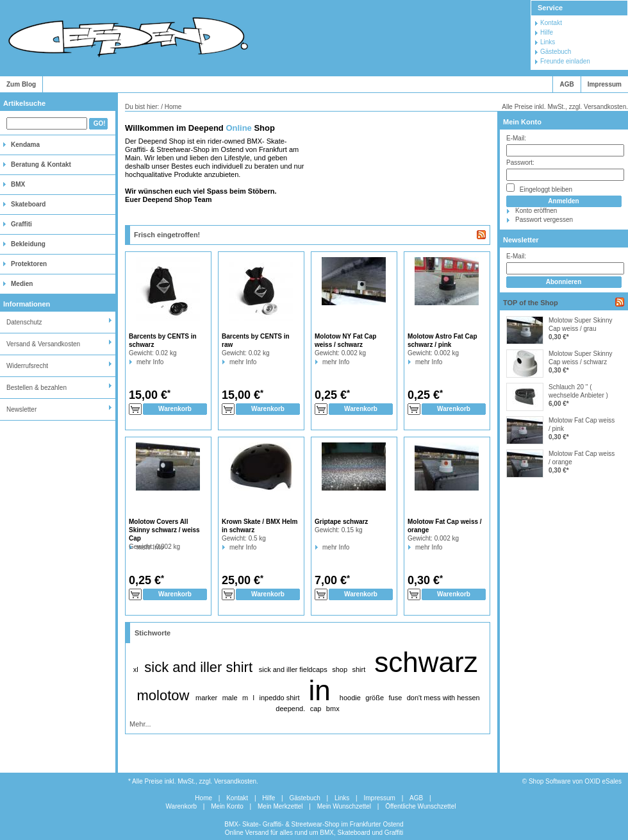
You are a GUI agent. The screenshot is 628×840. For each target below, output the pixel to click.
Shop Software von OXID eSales (575, 781)
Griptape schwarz (341, 522)
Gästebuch (556, 52)
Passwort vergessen (544, 220)
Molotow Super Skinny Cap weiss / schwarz (581, 358)
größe (375, 698)
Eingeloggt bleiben (539, 188)
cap (316, 709)
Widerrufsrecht (27, 366)
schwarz (426, 662)
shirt (359, 669)
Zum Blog (21, 84)
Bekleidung (28, 244)
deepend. (290, 709)
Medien (22, 284)
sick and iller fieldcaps (293, 669)
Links (548, 42)
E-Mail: (516, 138)
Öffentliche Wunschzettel (420, 806)
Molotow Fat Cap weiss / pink (582, 424)
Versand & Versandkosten (43, 344)
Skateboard (28, 204)
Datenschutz (24, 322)
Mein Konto (522, 122)
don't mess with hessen (443, 698)
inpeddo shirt (279, 698)
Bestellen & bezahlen (37, 388)
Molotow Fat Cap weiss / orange (582, 458)
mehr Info (137, 362)
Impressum (605, 84)
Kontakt (551, 23)
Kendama (25, 145)
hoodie (350, 698)
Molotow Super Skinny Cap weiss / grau (581, 324)
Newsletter (21, 409)
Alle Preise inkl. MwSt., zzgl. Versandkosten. (565, 107)
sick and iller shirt (198, 667)
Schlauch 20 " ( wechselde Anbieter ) (578, 391)
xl (136, 669)
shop (340, 669)
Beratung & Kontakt (41, 164)
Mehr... (140, 724)
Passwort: (520, 163)
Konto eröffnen (536, 211)
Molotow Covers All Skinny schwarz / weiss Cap (164, 530)
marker (206, 698)
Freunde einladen (565, 61)
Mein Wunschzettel (344, 806)
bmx (333, 709)
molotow (163, 695)
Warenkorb (182, 806)
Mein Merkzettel (280, 806)
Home (203, 798)
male (230, 698)
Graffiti (21, 224)
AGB (566, 84)
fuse (396, 698)
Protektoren (29, 264)
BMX (18, 184)
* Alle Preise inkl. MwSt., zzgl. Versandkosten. (193, 781)
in (320, 690)
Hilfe (547, 32)
